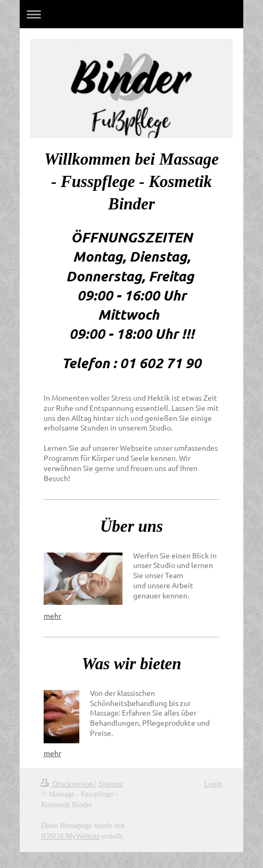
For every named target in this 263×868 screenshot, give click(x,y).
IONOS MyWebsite (70, 836)
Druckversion (68, 784)
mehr (52, 615)
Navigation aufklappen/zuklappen (131, 14)
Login (213, 784)
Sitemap (111, 784)
